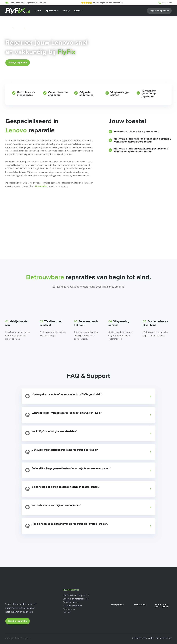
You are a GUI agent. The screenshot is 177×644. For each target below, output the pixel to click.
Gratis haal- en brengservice (76, 595)
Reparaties (50, 11)
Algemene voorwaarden (143, 638)
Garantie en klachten (72, 606)
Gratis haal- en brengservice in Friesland (28, 3)
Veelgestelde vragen (16, 204)
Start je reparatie (18, 63)
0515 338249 (167, 3)
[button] (88, 396)
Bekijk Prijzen (40, 63)
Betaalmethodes (71, 602)
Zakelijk (66, 11)
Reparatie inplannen (159, 11)
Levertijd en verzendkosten (76, 599)
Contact (78, 11)
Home (38, 11)
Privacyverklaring (164, 638)
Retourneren (69, 609)
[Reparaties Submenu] (58, 11)
